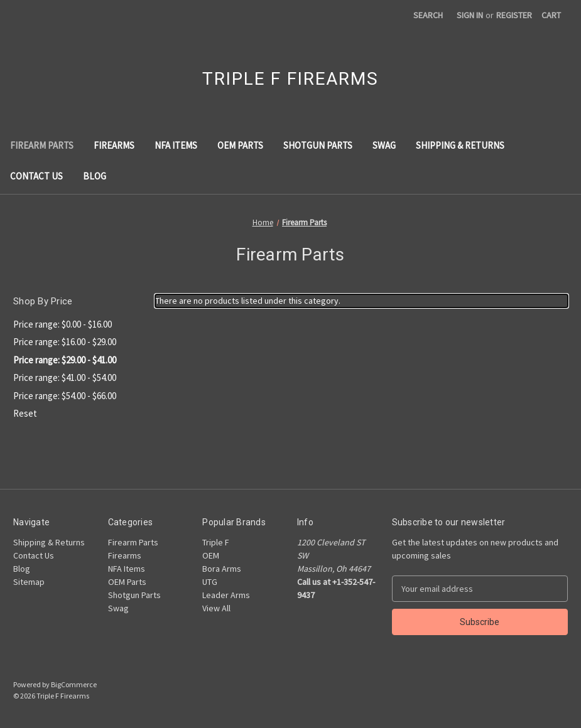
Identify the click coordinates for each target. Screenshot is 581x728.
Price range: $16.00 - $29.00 (65, 342)
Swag (384, 145)
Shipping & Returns (460, 145)
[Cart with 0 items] (551, 15)
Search (428, 15)
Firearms (114, 145)
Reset (25, 413)
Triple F (216, 542)
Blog (95, 176)
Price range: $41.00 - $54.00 (65, 377)
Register (514, 15)
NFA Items (176, 145)
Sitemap (29, 582)
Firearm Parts (42, 145)
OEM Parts (240, 145)
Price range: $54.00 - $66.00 (65, 396)
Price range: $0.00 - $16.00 (62, 324)
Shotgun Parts (318, 145)
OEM (211, 555)
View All (216, 608)
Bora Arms (222, 569)
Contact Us (36, 176)
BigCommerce (74, 684)
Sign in (470, 15)
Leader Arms (226, 595)
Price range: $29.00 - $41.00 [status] (65, 360)
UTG (210, 582)
